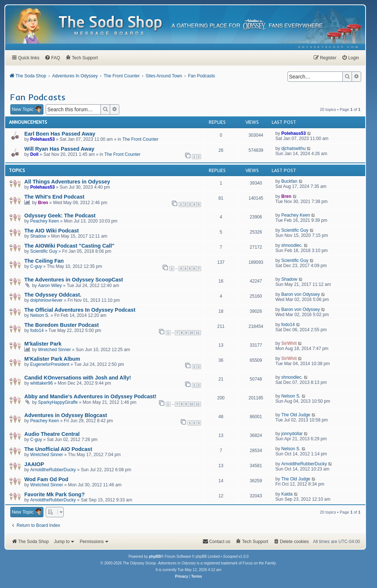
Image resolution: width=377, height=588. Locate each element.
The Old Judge (296, 415)
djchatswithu (293, 148)
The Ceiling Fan (44, 261)
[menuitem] (329, 47)
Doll (34, 154)
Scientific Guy (295, 230)
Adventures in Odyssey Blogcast (66, 415)
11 (198, 333)
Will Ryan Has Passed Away (59, 149)
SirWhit (289, 343)
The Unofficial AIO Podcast (58, 449)
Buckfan (289, 181)
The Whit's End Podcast (54, 197)
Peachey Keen (45, 221)
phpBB (155, 556)
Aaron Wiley (50, 286)
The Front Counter (140, 139)
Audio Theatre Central (52, 434)
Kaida (287, 494)
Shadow (38, 236)
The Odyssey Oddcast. (53, 295)
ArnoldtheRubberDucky (53, 470)
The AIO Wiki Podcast (52, 231)
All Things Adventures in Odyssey (67, 182)
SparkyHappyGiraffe (58, 402)
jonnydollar (292, 434)
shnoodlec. (292, 245)
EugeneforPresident (50, 364)
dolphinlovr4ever (46, 300)
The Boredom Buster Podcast (61, 325)
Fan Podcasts (38, 97)
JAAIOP (34, 464)
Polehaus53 (43, 139)
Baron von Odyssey (301, 294)
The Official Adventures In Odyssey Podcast (80, 310)
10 (191, 333)
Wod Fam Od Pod (46, 479)
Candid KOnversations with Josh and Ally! (78, 378)
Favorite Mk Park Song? (54, 494)
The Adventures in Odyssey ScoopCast (74, 280)
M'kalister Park (43, 344)
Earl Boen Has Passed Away (60, 134)
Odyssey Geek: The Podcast (60, 216)
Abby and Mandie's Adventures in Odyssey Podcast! (90, 396)
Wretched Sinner (54, 350)
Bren (43, 203)
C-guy (36, 266)
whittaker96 (41, 383)
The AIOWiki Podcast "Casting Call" (69, 246)
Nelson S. (40, 315)
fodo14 (37, 330)
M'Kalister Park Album (52, 359)
